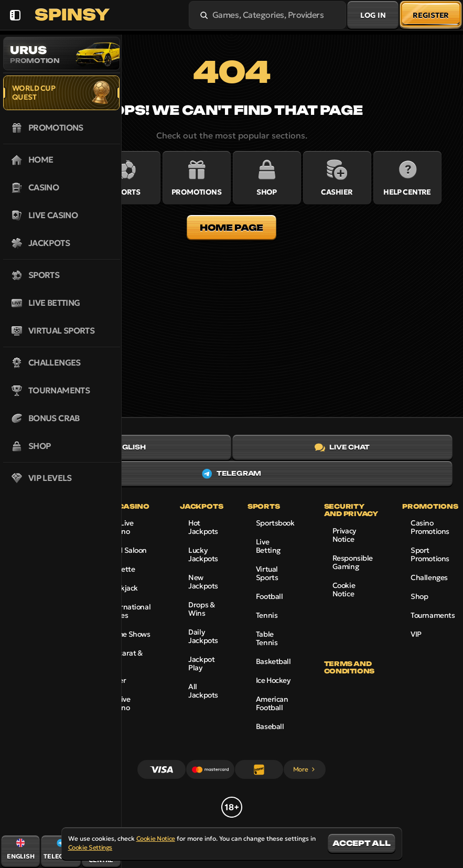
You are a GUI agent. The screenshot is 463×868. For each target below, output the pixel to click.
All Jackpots (203, 691)
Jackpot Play (201, 663)
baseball (270, 726)
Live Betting (268, 546)
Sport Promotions (430, 554)
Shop (419, 596)
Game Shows (129, 634)
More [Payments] (305, 769)
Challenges (429, 577)
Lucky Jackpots (203, 554)
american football (272, 703)
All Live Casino (119, 703)
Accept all (361, 843)
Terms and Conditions (349, 668)
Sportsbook (275, 523)
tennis (267, 615)
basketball (273, 661)
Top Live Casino (120, 527)
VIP (416, 634)
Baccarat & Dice (125, 657)
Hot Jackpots (203, 527)
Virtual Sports (267, 573)
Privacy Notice (344, 535)
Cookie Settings (90, 848)
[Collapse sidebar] (15, 15)
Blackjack (122, 588)
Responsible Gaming (353, 562)
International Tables (129, 611)
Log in (373, 15)
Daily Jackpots (203, 636)
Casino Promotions (430, 527)
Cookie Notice (344, 590)
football (270, 596)
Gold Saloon (127, 550)
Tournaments (433, 615)
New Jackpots (203, 582)
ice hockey (273, 680)
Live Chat (342, 447)
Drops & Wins (201, 609)
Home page (232, 228)
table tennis (267, 638)
